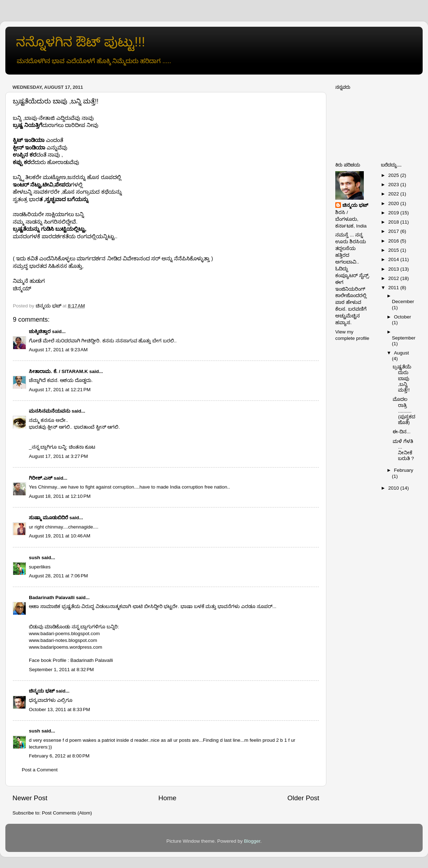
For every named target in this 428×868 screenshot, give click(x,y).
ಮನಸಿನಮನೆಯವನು (50, 411)
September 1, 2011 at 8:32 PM (61, 670)
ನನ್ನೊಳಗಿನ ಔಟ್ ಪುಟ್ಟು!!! (81, 42)
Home (167, 798)
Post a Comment (40, 770)
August (402, 353)
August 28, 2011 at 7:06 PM (58, 576)
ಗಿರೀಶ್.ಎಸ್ (41, 478)
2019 (394, 213)
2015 (394, 250)
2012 (394, 278)
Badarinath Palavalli (52, 598)
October (403, 317)
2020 (394, 203)
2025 (394, 175)
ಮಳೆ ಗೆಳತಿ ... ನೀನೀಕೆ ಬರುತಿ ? (403, 450)
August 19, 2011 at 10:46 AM (60, 536)
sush (35, 558)
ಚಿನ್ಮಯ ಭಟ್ (42, 691)
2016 (394, 241)
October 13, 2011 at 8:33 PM (59, 709)
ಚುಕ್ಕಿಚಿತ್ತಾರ (40, 331)
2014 (394, 259)
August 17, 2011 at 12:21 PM (60, 390)
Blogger (252, 841)
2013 (394, 269)
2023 (394, 185)
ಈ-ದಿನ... (402, 432)
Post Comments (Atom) (67, 813)
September (404, 338)
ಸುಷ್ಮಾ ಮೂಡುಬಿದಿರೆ (49, 518)
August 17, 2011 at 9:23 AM (58, 350)
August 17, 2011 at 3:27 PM (58, 456)
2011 (394, 288)
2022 (394, 194)
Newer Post (30, 798)
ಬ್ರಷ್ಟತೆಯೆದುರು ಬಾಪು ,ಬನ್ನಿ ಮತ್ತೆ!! (402, 378)
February (404, 470)
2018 (394, 222)
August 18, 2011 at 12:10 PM (60, 496)
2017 (394, 231)
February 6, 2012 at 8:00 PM (59, 756)
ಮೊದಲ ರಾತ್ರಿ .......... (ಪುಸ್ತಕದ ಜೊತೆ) (404, 411)
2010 (394, 488)
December (403, 302)
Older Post (303, 798)
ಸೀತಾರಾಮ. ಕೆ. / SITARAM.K (58, 371)
